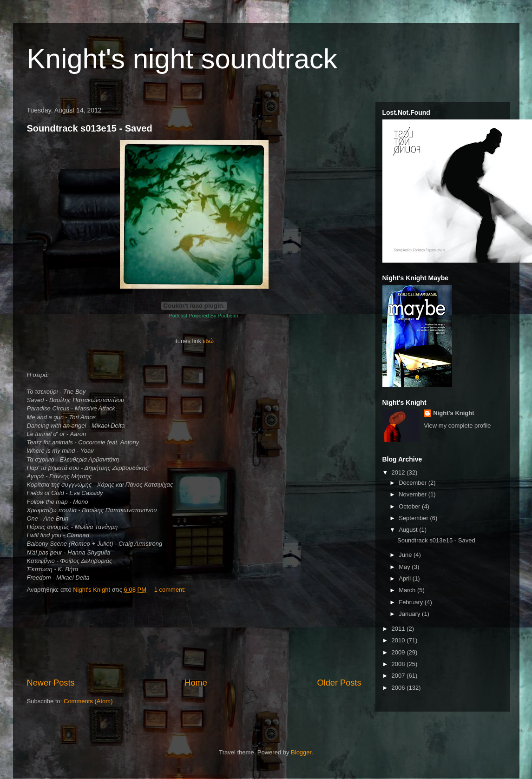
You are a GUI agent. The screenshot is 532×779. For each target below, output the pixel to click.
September (414, 518)
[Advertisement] (194, 636)
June (406, 555)
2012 (399, 472)
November (414, 494)
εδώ (208, 341)
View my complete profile (457, 426)
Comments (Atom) (88, 701)
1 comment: (171, 590)
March (408, 590)
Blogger (301, 752)
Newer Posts (51, 683)
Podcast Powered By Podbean (203, 316)
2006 (399, 688)
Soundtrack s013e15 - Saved (90, 128)
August (409, 530)
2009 (399, 652)
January (410, 614)
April (406, 578)
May (405, 567)
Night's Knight (453, 413)
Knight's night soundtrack (182, 59)
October (410, 506)
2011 (399, 629)
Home (196, 683)
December (414, 483)
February (412, 602)
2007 (399, 676)
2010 (399, 640)
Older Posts (339, 683)
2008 (399, 664)
